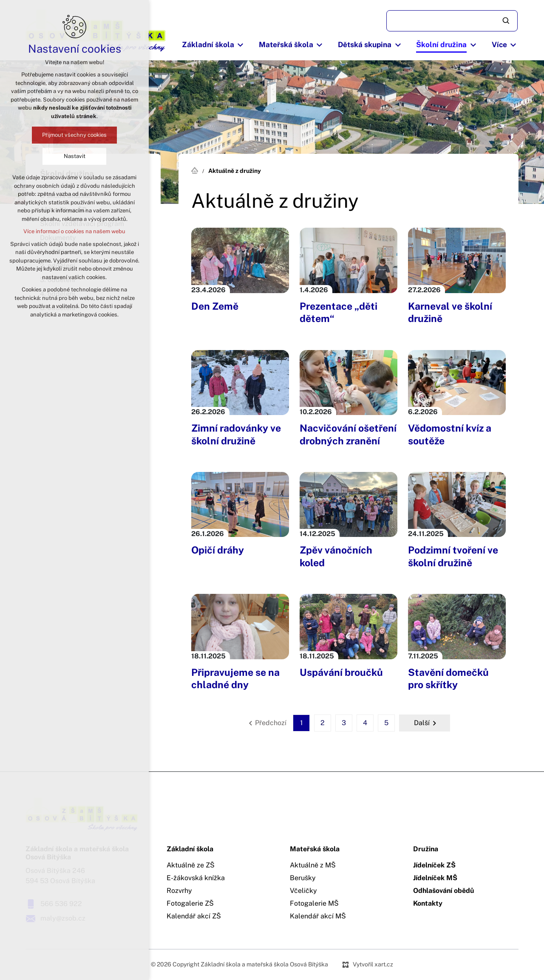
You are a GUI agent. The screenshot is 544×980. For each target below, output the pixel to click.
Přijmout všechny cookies (74, 135)
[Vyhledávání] (507, 21)
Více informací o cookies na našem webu (74, 231)
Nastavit (75, 156)
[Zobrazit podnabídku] (241, 45)
